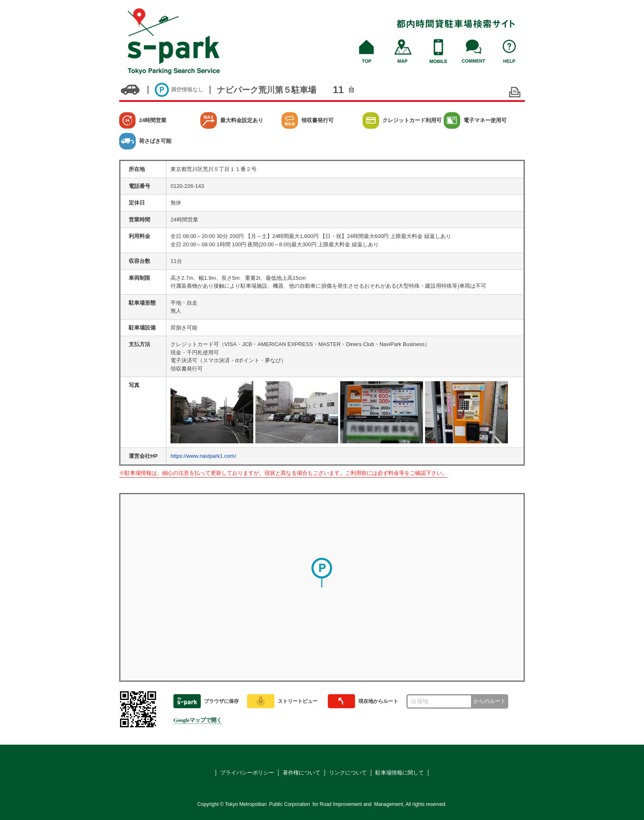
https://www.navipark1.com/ (203, 456)
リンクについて (348, 773)
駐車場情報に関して (400, 773)
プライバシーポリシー (247, 773)
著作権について (302, 773)
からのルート (490, 701)
